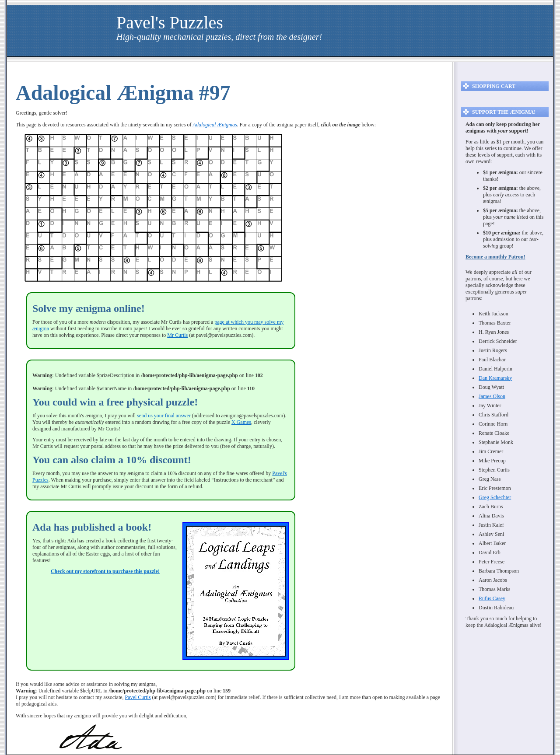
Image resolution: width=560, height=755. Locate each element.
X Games (241, 422)
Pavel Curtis (138, 697)
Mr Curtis (177, 335)
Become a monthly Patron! (495, 257)
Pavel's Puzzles (170, 23)
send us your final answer (164, 416)
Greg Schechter (495, 497)
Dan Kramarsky (495, 378)
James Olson (492, 396)
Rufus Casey (492, 598)
